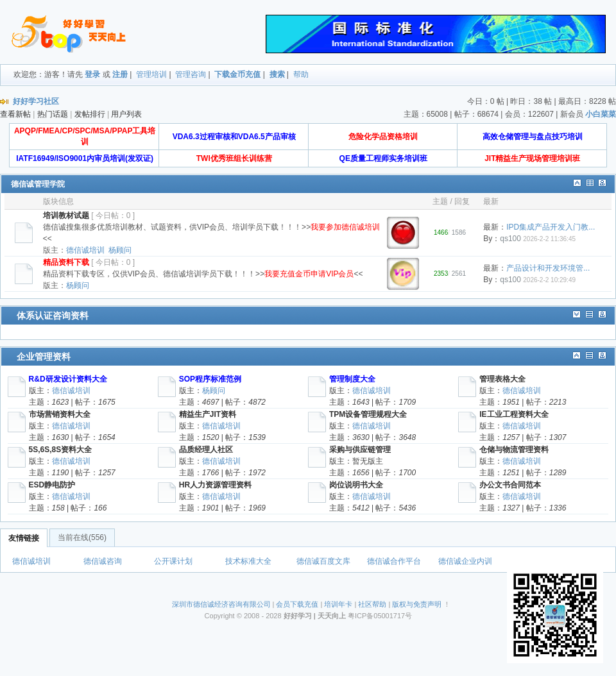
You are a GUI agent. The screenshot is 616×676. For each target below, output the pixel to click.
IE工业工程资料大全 (514, 414)
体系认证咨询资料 (53, 316)
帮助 (301, 74)
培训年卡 (338, 604)
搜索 (277, 74)
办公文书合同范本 (510, 485)
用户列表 (126, 114)
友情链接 (24, 538)
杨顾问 (120, 250)
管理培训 (151, 74)
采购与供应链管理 (360, 450)
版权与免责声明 (417, 604)
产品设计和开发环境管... (548, 268)
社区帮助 (372, 604)
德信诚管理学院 (38, 184)
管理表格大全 (502, 379)
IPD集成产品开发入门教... (551, 227)
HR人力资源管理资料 (215, 485)
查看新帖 (15, 114)
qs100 (510, 239)
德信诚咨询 (103, 561)
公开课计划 (173, 561)
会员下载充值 (297, 604)
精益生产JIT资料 (208, 414)
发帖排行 (90, 114)
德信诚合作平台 (394, 561)
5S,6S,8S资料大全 (61, 450)
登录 (92, 74)
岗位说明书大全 (356, 485)
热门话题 (53, 114)
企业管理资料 (44, 357)
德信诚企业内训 (465, 561)
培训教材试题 (66, 215)
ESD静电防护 (52, 485)
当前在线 (82, 537)
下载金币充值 (237, 74)
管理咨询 (191, 74)
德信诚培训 (85, 250)
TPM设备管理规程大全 (368, 414)
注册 (120, 74)
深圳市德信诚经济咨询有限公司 (221, 604)
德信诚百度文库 (323, 561)
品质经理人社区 (206, 450)
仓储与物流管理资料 (514, 450)
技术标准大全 (248, 561)
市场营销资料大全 (60, 414)
